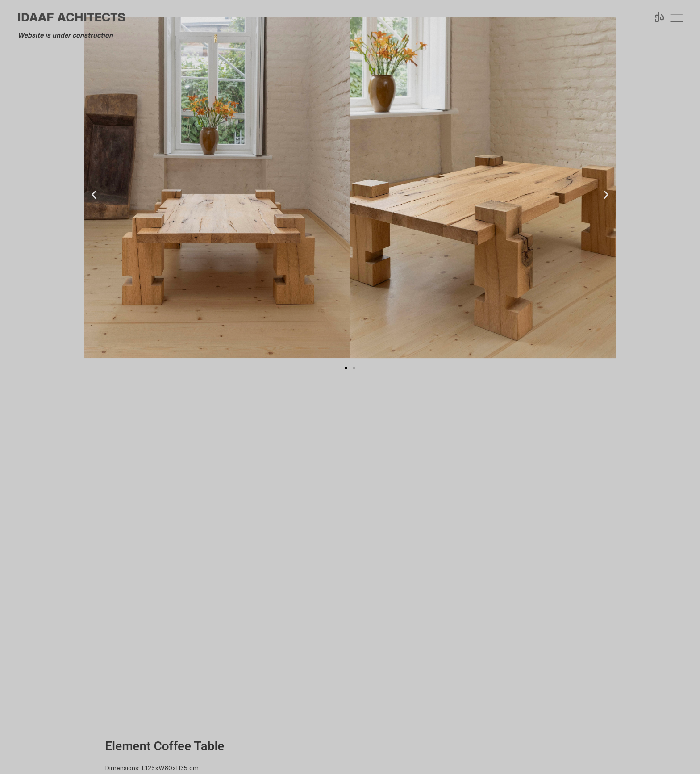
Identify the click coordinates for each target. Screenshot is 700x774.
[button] (94, 195)
